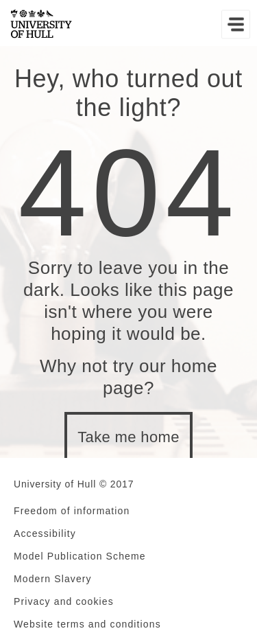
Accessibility (45, 533)
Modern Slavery (53, 579)
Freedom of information (72, 511)
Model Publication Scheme (80, 556)
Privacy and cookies (64, 601)
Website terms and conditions (87, 624)
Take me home (128, 437)
